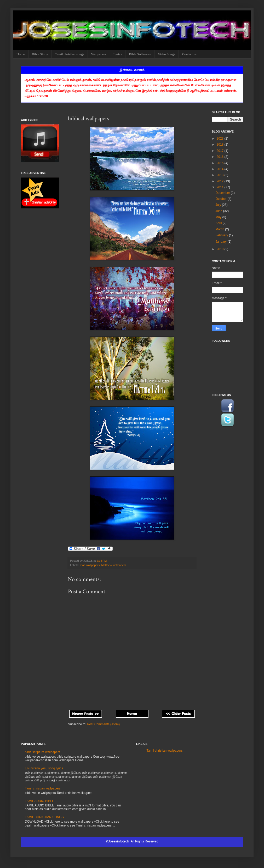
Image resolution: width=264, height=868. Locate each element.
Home (21, 54)
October (221, 199)
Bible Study (40, 54)
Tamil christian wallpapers (43, 788)
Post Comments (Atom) (103, 724)
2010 (221, 249)
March (220, 229)
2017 (221, 151)
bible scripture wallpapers (42, 752)
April (219, 223)
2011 (221, 187)
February (222, 235)
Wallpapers (99, 54)
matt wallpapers (90, 565)
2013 (221, 175)
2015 (221, 163)
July (219, 205)
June (219, 211)
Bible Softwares (140, 54)
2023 (221, 139)
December (223, 193)
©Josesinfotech (118, 841)
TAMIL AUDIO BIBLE (39, 801)
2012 (221, 181)
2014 (221, 169)
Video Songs (167, 54)
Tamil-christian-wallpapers (165, 751)
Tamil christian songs (70, 54)
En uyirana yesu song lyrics (44, 768)
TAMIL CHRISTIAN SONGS (44, 817)
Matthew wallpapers (114, 565)
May (219, 217)
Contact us (189, 54)
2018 (221, 145)
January (221, 242)
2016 (221, 157)
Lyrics (118, 54)
